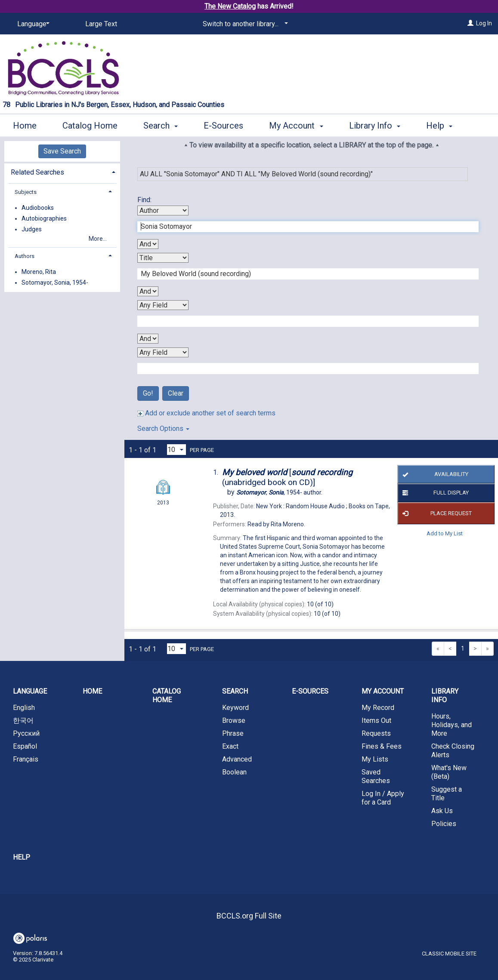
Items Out (376, 720)
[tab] (62, 171)
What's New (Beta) (449, 772)
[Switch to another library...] (244, 24)
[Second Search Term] (303, 274)
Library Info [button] (375, 124)
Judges (32, 229)
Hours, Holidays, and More (452, 725)
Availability (434, 474)
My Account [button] (296, 124)
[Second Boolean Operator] (148, 291)
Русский (26, 733)
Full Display (434, 493)
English (24, 708)
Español (25, 746)
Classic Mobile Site (449, 954)
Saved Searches (376, 776)
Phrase (233, 733)
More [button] (443, 126)
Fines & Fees (382, 746)
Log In (484, 23)
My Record (378, 708)
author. (279, 492)
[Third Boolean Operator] (148, 339)
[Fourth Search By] (163, 352)
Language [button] (30, 691)
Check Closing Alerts (453, 751)
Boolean (234, 772)
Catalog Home (90, 124)
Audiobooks (38, 208)
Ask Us (442, 811)
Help (22, 857)
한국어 (23, 720)
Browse (234, 720)
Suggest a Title (447, 794)
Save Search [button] (62, 151)
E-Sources (223, 124)
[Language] (32, 24)
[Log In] (470, 23)
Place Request (436, 513)
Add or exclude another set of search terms (206, 413)
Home (25, 124)
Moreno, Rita (39, 272)
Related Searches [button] (37, 172)
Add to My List (445, 533)
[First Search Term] (303, 227)
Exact (230, 746)
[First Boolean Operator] (148, 244)
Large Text (101, 24)
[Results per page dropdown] (176, 450)
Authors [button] (25, 256)
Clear (176, 393)
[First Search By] (163, 210)
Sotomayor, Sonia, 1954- (55, 283)
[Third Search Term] (303, 321)
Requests (376, 733)
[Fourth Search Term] (303, 369)
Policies (444, 824)
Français (26, 759)
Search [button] (161, 124)
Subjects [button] (26, 192)
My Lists (375, 759)
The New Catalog (230, 6)
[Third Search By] (163, 305)
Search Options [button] (163, 429)
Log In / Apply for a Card (383, 798)
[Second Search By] (163, 258)
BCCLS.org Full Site (249, 916)
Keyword (235, 708)
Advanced (237, 759)
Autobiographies (44, 218)
